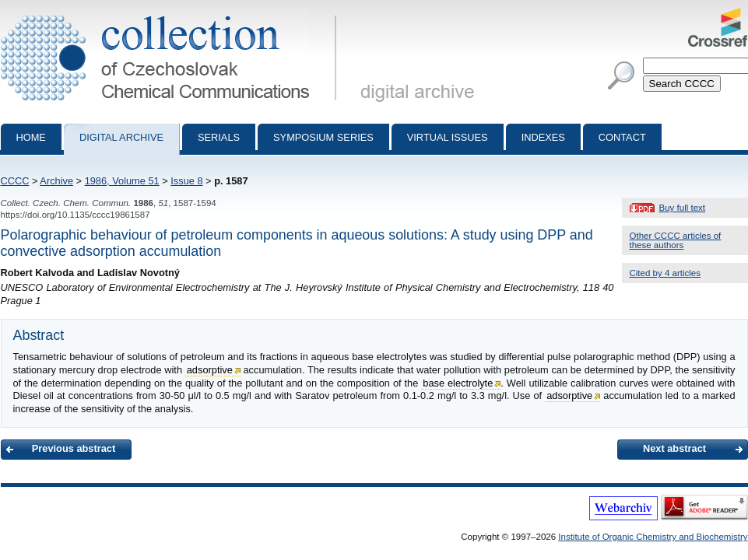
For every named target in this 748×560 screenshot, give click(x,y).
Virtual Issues (448, 137)
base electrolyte (458, 383)
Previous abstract (74, 448)
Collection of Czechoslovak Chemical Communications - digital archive (172, 14)
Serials (219, 137)
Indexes (543, 137)
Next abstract (674, 448)
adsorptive (210, 370)
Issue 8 (186, 181)
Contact (622, 137)
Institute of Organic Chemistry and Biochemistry (653, 537)
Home (31, 137)
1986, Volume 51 (122, 181)
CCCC (15, 181)
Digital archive (121, 137)
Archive (56, 181)
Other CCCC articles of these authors (676, 240)
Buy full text (683, 208)
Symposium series (323, 137)
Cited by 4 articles (665, 273)
